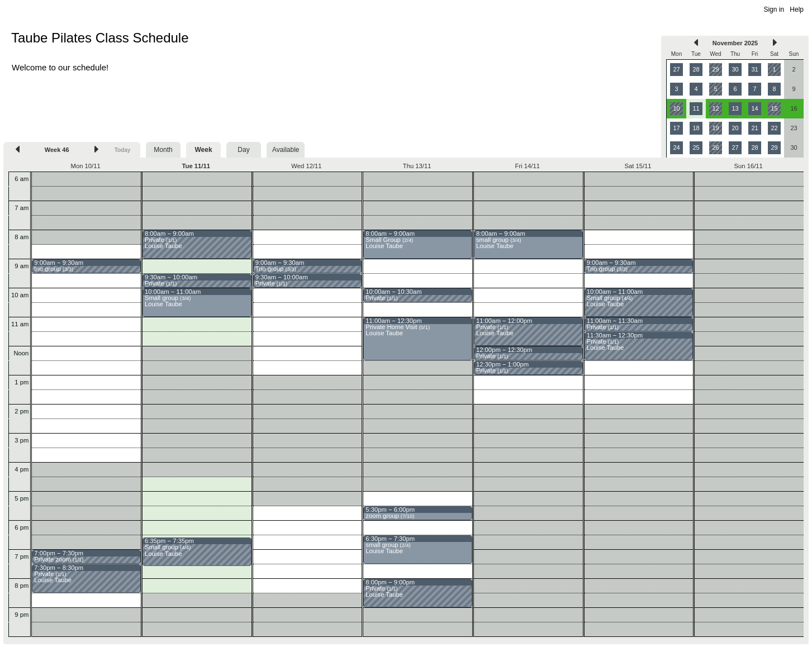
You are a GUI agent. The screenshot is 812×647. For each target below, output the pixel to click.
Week (203, 150)
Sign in (774, 9)
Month (163, 150)
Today (123, 150)
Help (797, 9)
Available (286, 150)
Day (243, 150)
